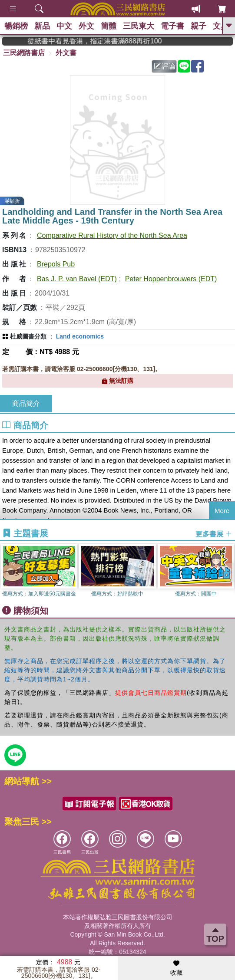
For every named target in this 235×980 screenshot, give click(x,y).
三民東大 (139, 26)
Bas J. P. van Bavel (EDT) (77, 279)
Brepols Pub (56, 264)
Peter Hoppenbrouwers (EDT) (171, 279)
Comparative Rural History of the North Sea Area (112, 235)
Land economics (80, 336)
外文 (86, 26)
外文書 (66, 53)
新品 (42, 26)
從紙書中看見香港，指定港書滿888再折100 (111, 41)
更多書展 (214, 534)
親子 (199, 26)
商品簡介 (26, 403)
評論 (165, 66)
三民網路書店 (24, 53)
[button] (228, 572)
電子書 (172, 26)
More (222, 511)
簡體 (109, 26)
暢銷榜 (16, 26)
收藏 (176, 968)
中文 (64, 26)
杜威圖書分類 (28, 336)
